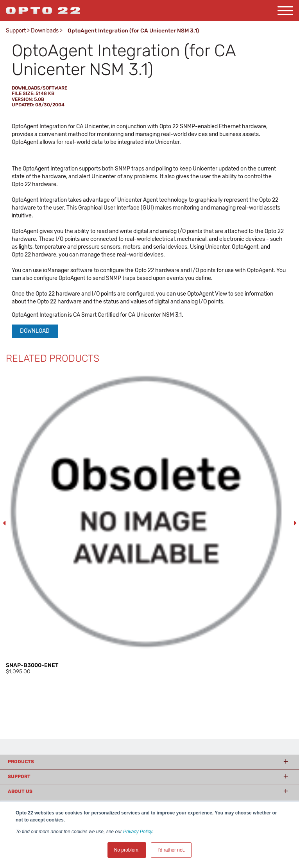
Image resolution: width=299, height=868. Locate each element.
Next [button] (295, 523)
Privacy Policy (138, 832)
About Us (20, 791)
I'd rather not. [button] (171, 850)
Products (21, 762)
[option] (149, 523)
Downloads (45, 31)
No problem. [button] (127, 850)
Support (16, 31)
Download (35, 331)
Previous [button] (4, 523)
